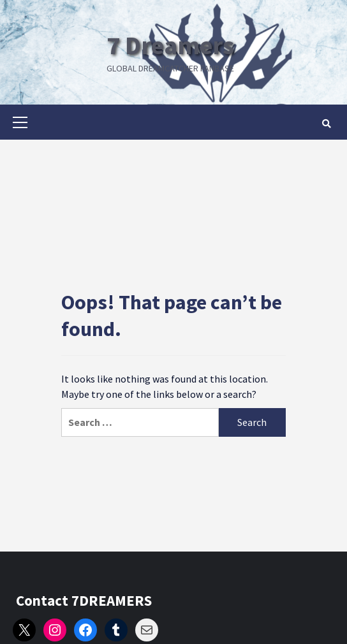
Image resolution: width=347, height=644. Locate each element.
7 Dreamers (170, 45)
